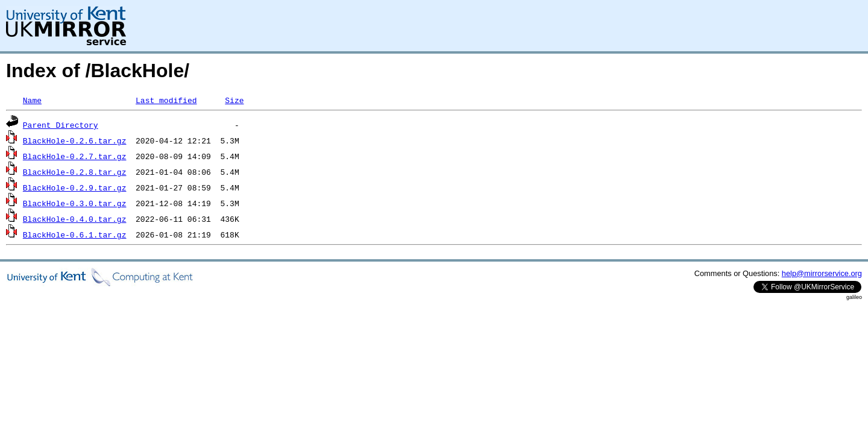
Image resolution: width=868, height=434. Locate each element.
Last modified (166, 100)
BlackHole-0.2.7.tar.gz (75, 156)
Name (32, 100)
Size (234, 100)
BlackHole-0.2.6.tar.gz (75, 140)
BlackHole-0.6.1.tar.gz (75, 234)
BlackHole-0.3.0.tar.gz (75, 203)
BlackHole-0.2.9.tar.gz (75, 187)
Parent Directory (61, 125)
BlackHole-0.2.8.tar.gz (75, 172)
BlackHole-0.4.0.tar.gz (75, 219)
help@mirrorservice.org (822, 273)
